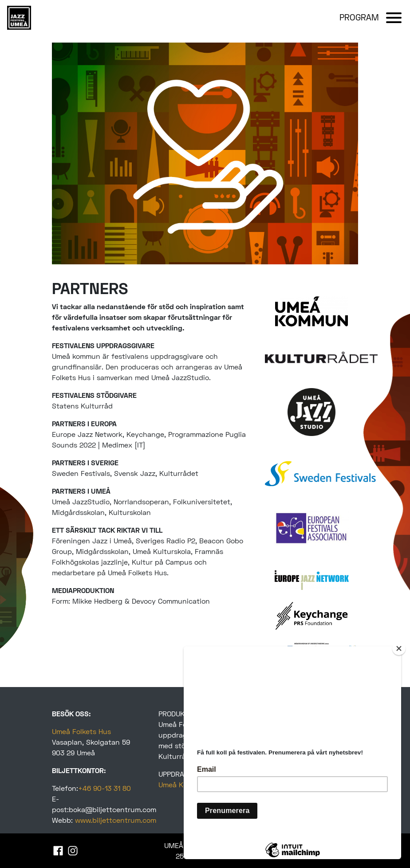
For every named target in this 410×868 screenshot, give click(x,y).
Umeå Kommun (183, 784)
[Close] (399, 648)
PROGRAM (359, 17)
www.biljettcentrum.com (116, 820)
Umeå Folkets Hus (81, 731)
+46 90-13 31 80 (104, 788)
